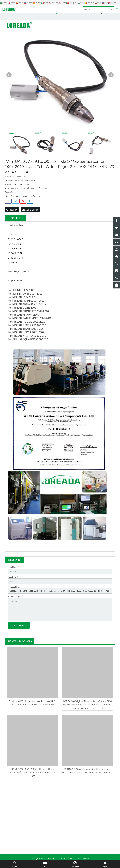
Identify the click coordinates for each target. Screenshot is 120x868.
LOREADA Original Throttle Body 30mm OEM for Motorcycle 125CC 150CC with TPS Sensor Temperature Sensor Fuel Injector (87, 707)
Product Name (14, 589)
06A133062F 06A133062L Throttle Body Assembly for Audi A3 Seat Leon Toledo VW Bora (33, 775)
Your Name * (13, 570)
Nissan (26, 199)
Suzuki (42, 199)
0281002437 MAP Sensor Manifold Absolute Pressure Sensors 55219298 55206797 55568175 (87, 773)
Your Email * (13, 580)
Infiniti (34, 199)
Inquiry (12, 212)
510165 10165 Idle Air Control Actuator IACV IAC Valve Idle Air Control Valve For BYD (33, 705)
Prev (9, 78)
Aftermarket (16, 199)
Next (111, 78)
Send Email (30, 212)
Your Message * (15, 599)
